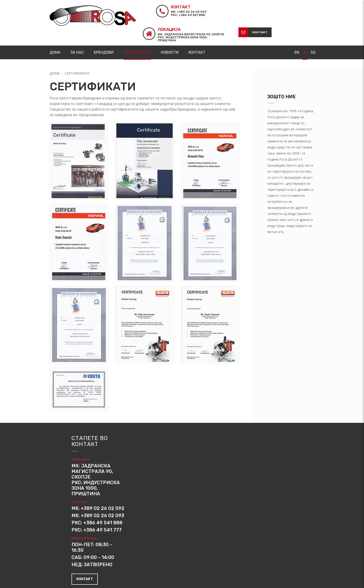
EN (297, 30)
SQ (313, 30)
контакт (302, 10)
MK (305, 30)
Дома (55, 51)
